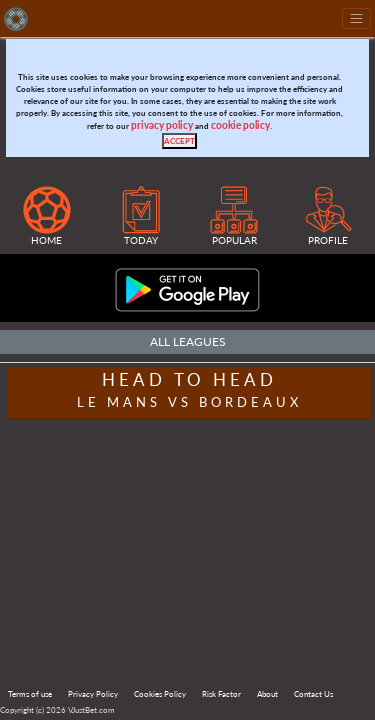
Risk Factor (221, 694)
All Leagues (188, 341)
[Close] (179, 141)
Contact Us (313, 694)
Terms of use (30, 694)
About (267, 694)
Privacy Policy (93, 694)
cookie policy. (241, 125)
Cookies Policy (160, 694)
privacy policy (162, 125)
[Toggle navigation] (356, 18)
